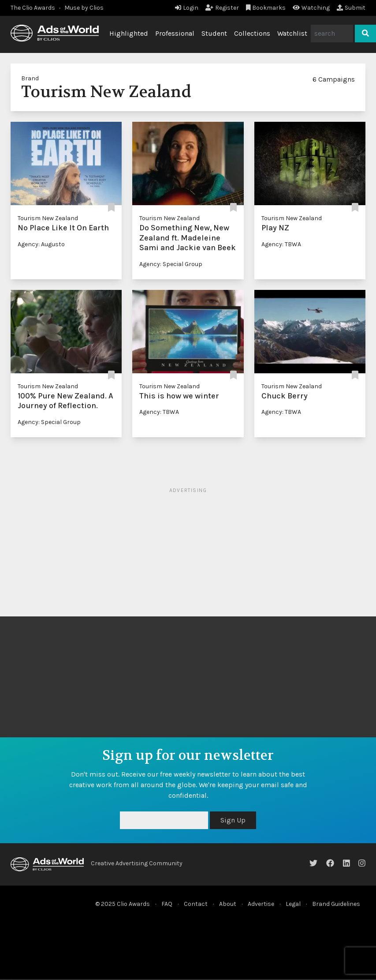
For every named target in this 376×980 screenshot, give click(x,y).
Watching (311, 8)
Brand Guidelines (336, 904)
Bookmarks (266, 8)
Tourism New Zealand (48, 218)
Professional (175, 33)
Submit (351, 8)
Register (222, 8)
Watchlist (292, 33)
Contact (196, 904)
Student (214, 33)
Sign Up (233, 820)
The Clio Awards (33, 8)
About (228, 904)
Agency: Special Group (171, 264)
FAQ (167, 904)
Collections (252, 33)
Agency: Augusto (41, 244)
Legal (293, 904)
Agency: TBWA (281, 244)
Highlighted (129, 33)
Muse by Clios (84, 8)
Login (187, 8)
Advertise (261, 904)
